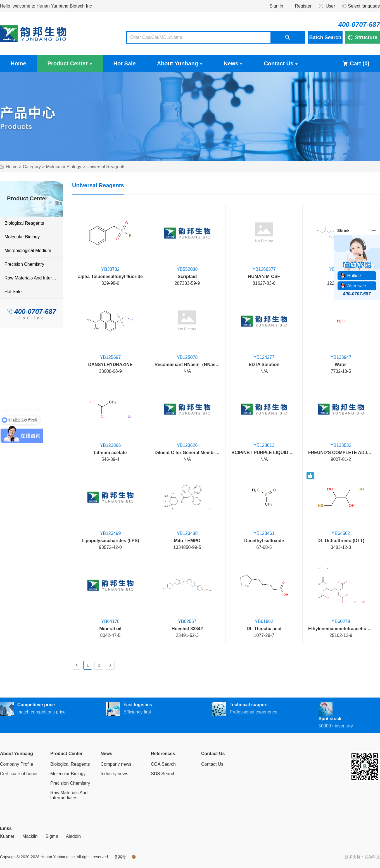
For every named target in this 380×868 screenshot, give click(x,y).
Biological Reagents (24, 223)
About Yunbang (180, 63)
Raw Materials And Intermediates (34, 278)
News (233, 63)
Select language (361, 6)
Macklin (30, 836)
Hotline (31, 318)
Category (32, 167)
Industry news (114, 774)
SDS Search (163, 774)
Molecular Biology (64, 167)
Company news (116, 764)
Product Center (70, 63)
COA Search (163, 764)
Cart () (356, 63)
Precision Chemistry (24, 264)
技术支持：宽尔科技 (362, 857)
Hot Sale (125, 63)
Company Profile (16, 764)
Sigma (52, 836)
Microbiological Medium (28, 251)
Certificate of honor (19, 774)
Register (303, 6)
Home (18, 63)
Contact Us (281, 63)
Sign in (276, 6)
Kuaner (7, 836)
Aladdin (73, 836)
